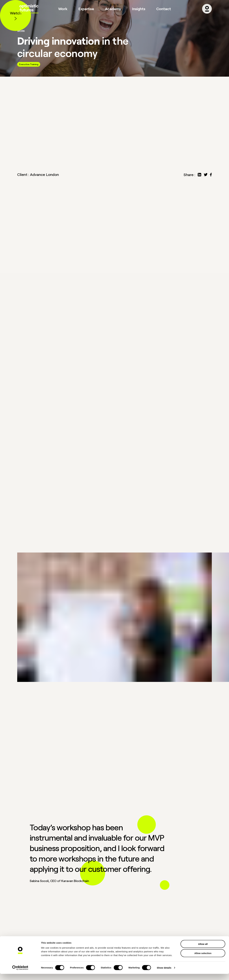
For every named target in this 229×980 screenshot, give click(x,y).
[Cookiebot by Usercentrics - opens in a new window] (20, 974)
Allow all (203, 950)
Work (63, 9)
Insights (139, 9)
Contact (164, 9)
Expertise (86, 9)
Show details (164, 974)
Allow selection (203, 959)
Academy (113, 9)
